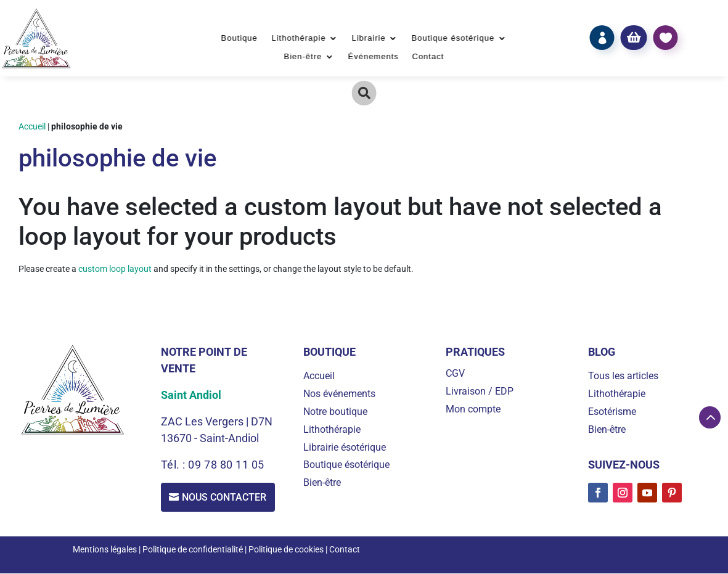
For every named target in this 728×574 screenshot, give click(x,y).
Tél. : (175, 465)
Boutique (239, 38)
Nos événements (339, 394)
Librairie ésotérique (345, 447)
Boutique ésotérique (453, 38)
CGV (455, 373)
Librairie (368, 38)
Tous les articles (623, 376)
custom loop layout (115, 269)
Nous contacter (225, 497)
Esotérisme (612, 412)
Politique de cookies (286, 550)
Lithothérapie (298, 38)
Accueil (32, 126)
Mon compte (473, 409)
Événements (373, 57)
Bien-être (303, 57)
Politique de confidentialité (193, 550)
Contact (428, 57)
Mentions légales (105, 550)
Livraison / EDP (480, 391)
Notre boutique (335, 412)
